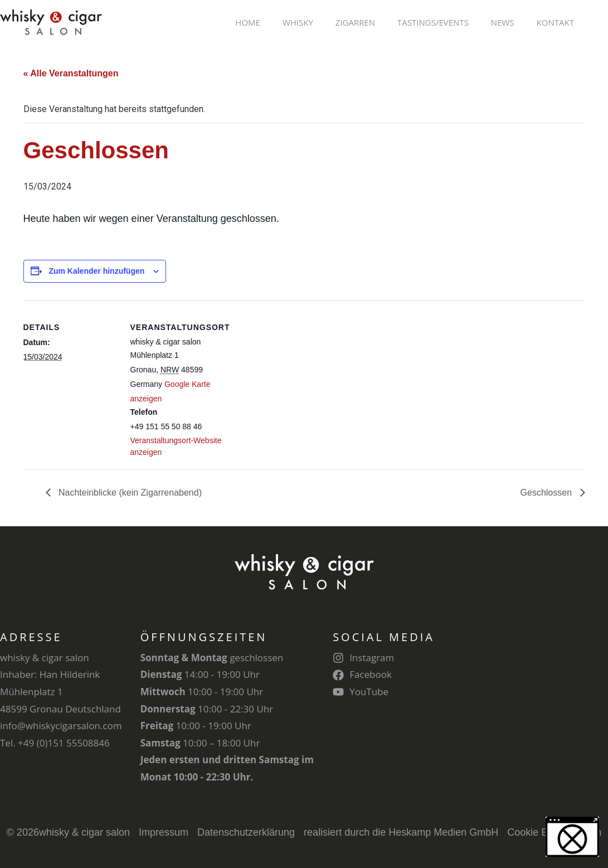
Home (248, 22)
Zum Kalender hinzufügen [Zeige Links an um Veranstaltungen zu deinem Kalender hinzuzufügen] (96, 271)
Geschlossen (548, 493)
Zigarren (355, 22)
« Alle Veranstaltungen (71, 73)
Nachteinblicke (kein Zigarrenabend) (129, 493)
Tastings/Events (433, 22)
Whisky (298, 22)
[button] (572, 837)
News (503, 22)
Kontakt (555, 22)
